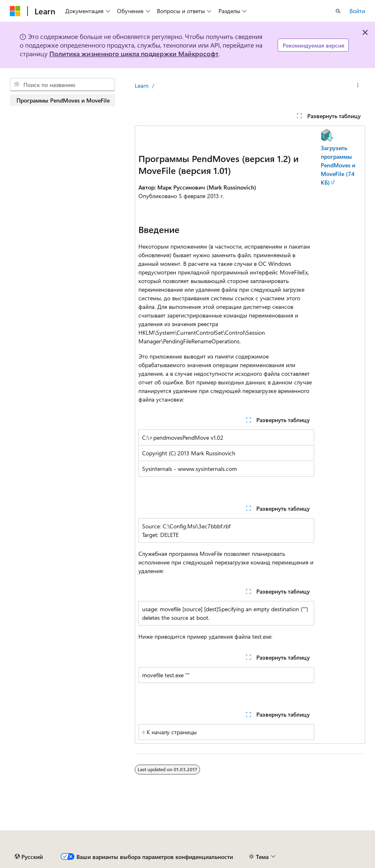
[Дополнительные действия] (358, 86)
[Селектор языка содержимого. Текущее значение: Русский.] (29, 857)
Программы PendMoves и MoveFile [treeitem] (63, 100)
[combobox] (62, 85)
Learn (142, 86)
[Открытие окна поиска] (338, 11)
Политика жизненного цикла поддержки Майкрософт (134, 54)
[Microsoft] (15, 11)
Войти (357, 11)
